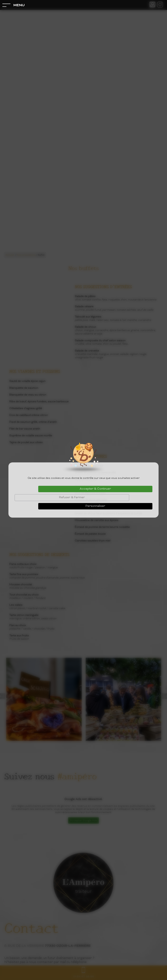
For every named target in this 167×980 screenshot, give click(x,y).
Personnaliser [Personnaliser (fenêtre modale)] (95, 506)
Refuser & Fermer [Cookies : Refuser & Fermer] (72, 498)
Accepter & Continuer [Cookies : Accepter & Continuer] (95, 489)
